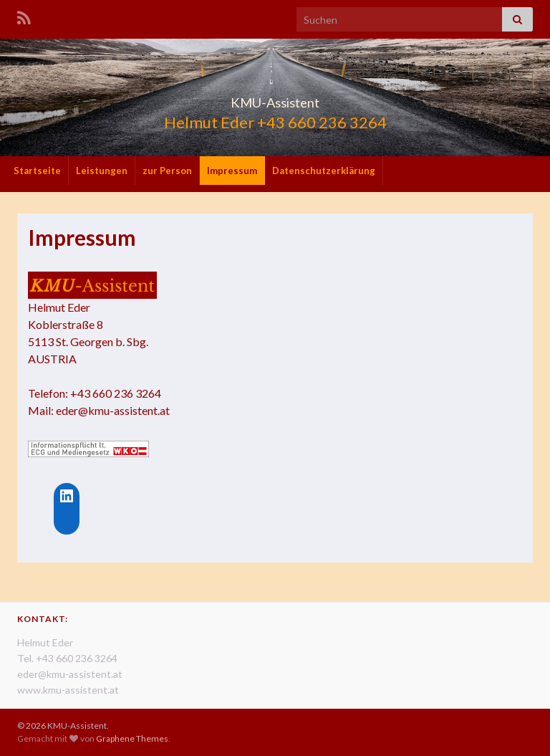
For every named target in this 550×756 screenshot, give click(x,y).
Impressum (232, 171)
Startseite (37, 171)
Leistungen (102, 171)
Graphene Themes (132, 738)
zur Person (167, 171)
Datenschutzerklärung (324, 171)
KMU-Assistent (275, 99)
